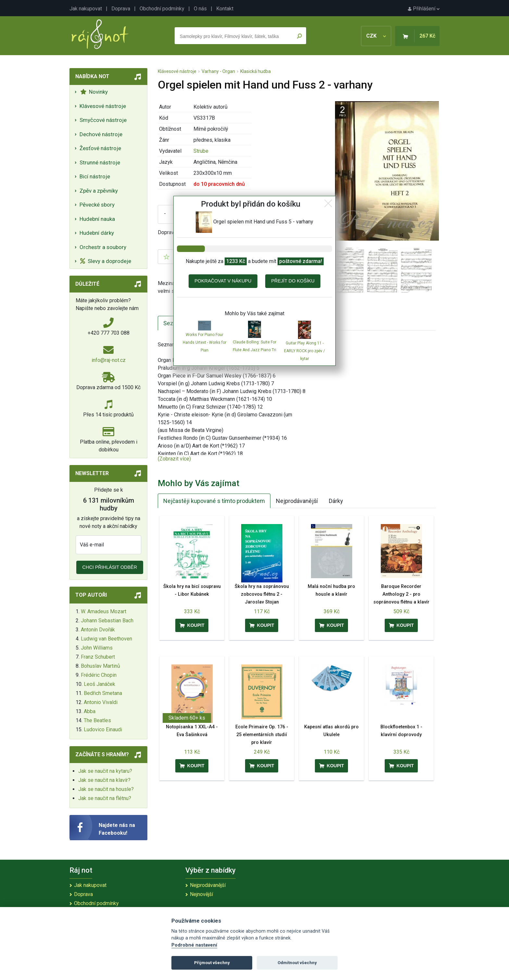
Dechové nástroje (101, 134)
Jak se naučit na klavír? (104, 780)
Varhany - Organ (218, 71)
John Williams (97, 648)
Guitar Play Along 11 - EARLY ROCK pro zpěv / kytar (304, 351)
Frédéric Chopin (99, 675)
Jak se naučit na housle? (106, 789)
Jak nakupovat (86, 9)
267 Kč (427, 36)
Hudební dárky (97, 233)
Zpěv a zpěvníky (99, 191)
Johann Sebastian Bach (107, 621)
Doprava (121, 9)
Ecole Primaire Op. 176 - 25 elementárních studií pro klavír (262, 735)
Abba (90, 711)
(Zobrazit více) (174, 459)
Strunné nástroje (100, 162)
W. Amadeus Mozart (104, 611)
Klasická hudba (255, 71)
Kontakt (225, 9)
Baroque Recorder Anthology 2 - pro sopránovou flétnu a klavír (401, 594)
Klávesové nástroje (103, 106)
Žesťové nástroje (100, 148)
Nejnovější (201, 894)
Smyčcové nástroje (103, 120)
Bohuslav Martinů (100, 666)
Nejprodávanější (297, 501)
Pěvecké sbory (97, 205)
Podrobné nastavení (194, 945)
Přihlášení (424, 9)
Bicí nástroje (95, 176)
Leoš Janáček (99, 684)
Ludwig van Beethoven (106, 639)
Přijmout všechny (212, 963)
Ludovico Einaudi (103, 729)
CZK (376, 36)
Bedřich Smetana (103, 693)
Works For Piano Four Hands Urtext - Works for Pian (205, 342)
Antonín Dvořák (98, 630)
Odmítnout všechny (297, 963)
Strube (201, 151)
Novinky (94, 92)
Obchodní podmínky (162, 9)
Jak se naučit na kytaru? (105, 771)
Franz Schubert (98, 657)
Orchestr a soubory (103, 247)
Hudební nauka (97, 219)
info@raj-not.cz (109, 360)
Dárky (336, 501)
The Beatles (97, 720)
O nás (200, 9)
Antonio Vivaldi (101, 702)
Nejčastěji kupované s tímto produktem (214, 501)
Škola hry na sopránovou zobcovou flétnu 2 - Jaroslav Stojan (262, 594)
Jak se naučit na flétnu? (105, 798)
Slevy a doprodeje (106, 261)
